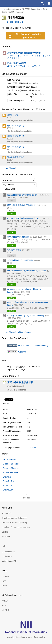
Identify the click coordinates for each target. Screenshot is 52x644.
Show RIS (7, 477)
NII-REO (5, 610)
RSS (4, 581)
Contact (5, 532)
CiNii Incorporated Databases (14, 518)
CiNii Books (7, 556)
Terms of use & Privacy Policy (14, 523)
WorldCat (22, 352)
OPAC (12, 214)
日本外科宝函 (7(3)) (15, 147)
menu (49, 3)
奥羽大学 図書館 (14, 250)
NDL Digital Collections (17, 120)
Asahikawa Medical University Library (23, 218)
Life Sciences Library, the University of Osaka (27, 271)
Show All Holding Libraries (20, 332)
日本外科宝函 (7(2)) (15, 136)
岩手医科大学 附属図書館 (18, 237)
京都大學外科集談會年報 (20, 382)
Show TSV (7, 486)
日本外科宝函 (13, 115)
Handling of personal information (16, 527)
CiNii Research (8, 552)
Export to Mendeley (11, 468)
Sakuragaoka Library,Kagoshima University (26, 316)
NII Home (6, 536)
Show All (13, 168)
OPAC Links (8, 189)
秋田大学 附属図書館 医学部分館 (21, 205)
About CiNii (7, 513)
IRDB (4, 605)
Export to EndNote (11, 464)
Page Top (26, 498)
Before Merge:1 (14, 22)
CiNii (12, 3)
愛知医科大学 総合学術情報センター (23, 195)
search (42, 3)
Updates (5, 576)
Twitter (5, 586)
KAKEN (5, 601)
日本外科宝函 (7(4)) (15, 157)
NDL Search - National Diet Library (33, 346)
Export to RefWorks (11, 459)
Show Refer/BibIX (10, 472)
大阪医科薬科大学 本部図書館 (20, 260)
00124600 (31, 448)
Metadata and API (9, 561)
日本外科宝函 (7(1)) (15, 126)
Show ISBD (8, 490)
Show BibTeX (9, 481)
